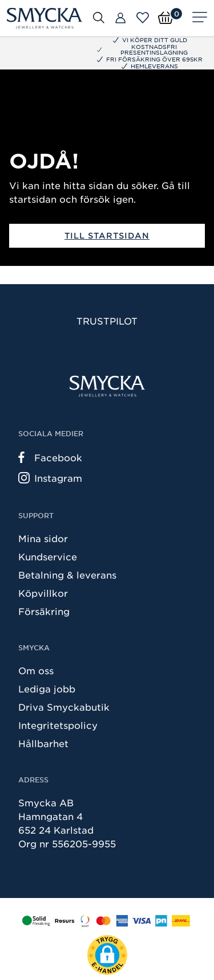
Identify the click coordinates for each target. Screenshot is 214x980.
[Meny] (200, 18)
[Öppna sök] (99, 17)
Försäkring (44, 611)
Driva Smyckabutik (64, 707)
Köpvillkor (43, 593)
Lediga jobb (47, 688)
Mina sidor (43, 538)
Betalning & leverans (67, 575)
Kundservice (48, 556)
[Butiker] (120, 18)
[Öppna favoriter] (143, 18)
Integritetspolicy (58, 725)
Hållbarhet (43, 743)
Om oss (36, 670)
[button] (107, 955)
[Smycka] (45, 18)
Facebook (50, 457)
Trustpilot (107, 321)
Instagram (50, 478)
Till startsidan (107, 235)
